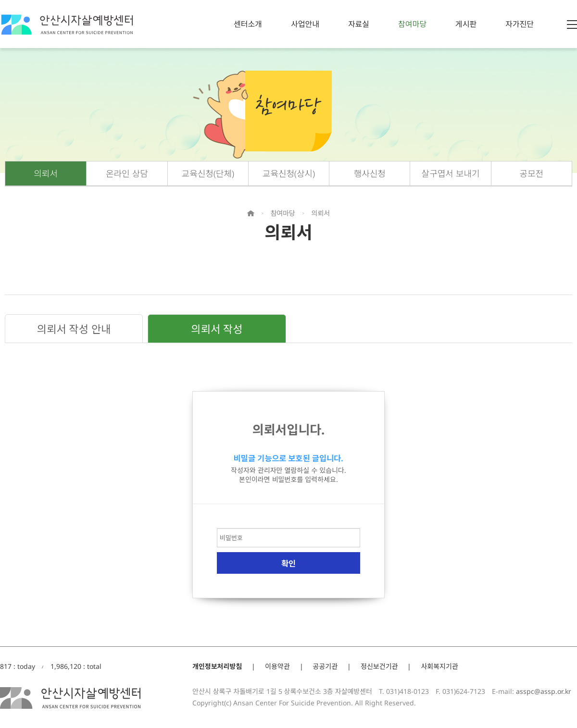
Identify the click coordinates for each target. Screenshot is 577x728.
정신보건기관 (379, 666)
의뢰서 (46, 173)
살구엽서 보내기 (451, 173)
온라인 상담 (127, 173)
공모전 (532, 173)
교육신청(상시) (289, 173)
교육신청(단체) (208, 173)
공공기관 (326, 666)
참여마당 (412, 24)
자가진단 (520, 24)
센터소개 (248, 24)
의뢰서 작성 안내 (74, 329)
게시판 (466, 24)
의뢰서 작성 (217, 329)
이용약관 (277, 666)
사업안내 (305, 24)
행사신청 (370, 173)
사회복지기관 (439, 666)
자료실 (359, 24)
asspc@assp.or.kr (544, 691)
